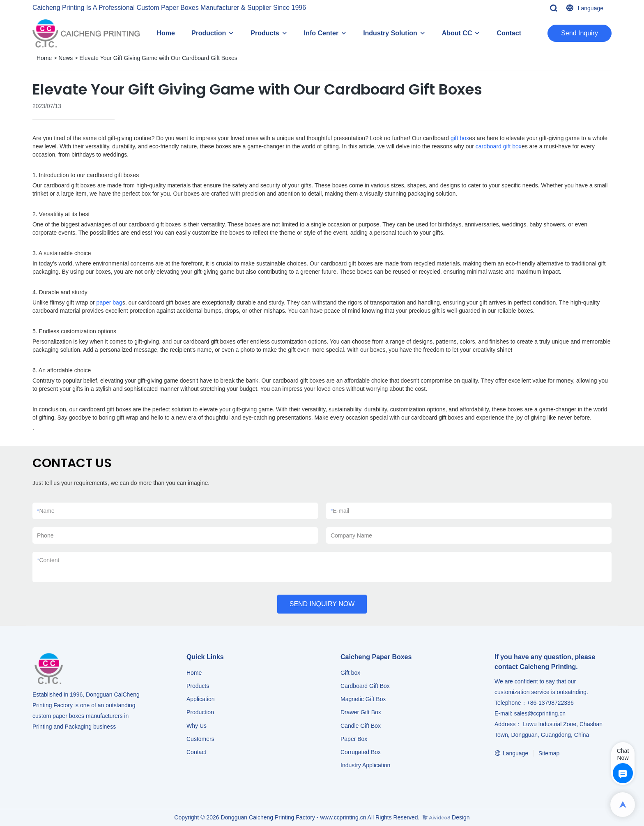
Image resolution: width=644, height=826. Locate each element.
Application (201, 699)
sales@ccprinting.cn (540, 713)
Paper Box (354, 739)
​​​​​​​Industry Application (365, 765)
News (66, 58)
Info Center (321, 33)
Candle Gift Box (361, 726)
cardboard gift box (499, 146)
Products (265, 33)
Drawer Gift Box (361, 712)
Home (166, 33)
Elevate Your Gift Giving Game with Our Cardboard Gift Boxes (158, 58)
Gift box (350, 673)
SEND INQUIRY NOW (322, 604)
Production (209, 33)
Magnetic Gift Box (363, 699)
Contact (509, 33)
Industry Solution (390, 33)
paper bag (109, 302)
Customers (200, 739)
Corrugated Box (361, 752)
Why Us (197, 726)
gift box (460, 138)
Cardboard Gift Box (365, 686)
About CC (457, 33)
